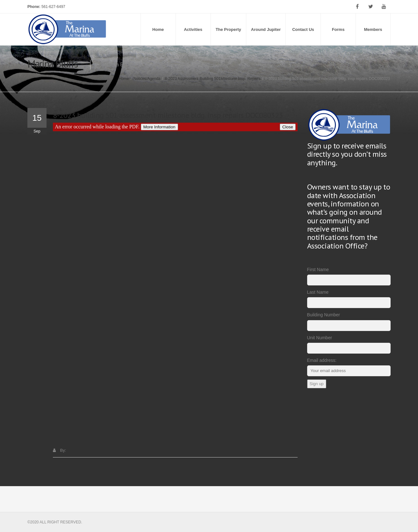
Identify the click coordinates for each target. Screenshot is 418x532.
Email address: (322, 360)
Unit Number (320, 338)
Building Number (324, 315)
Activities (193, 29)
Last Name (318, 292)
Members (373, 29)
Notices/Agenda (147, 79)
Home (158, 29)
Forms (338, 29)
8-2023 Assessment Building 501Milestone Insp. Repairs (213, 79)
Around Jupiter (266, 29)
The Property (228, 29)
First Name (318, 270)
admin (73, 450)
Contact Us (303, 29)
